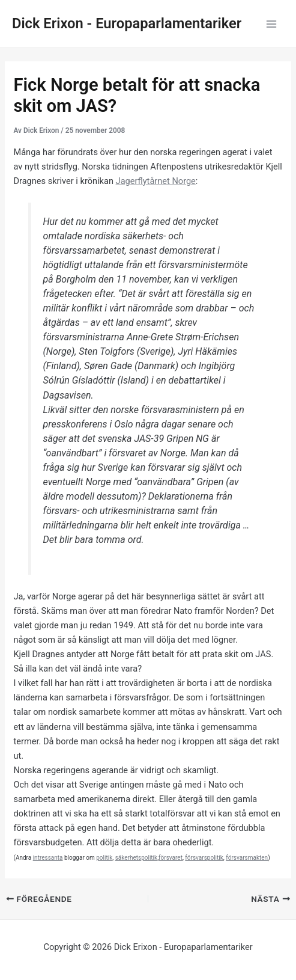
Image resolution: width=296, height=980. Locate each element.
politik (104, 858)
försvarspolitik (204, 858)
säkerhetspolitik (136, 858)
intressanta (48, 858)
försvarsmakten (247, 858)
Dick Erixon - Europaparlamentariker (127, 23)
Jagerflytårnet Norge (156, 181)
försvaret (171, 858)
